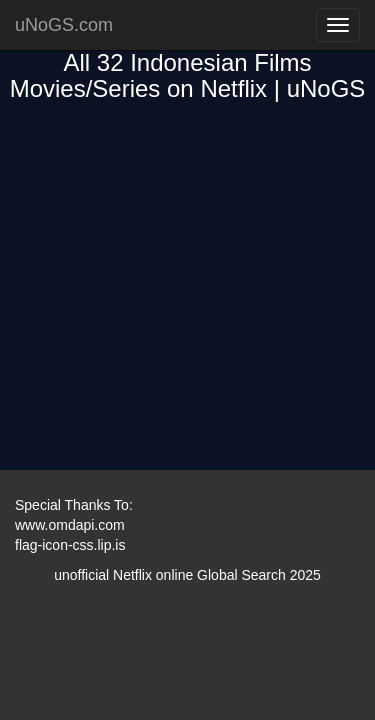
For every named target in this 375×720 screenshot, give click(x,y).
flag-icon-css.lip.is (70, 545)
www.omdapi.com (70, 525)
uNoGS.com (64, 25)
